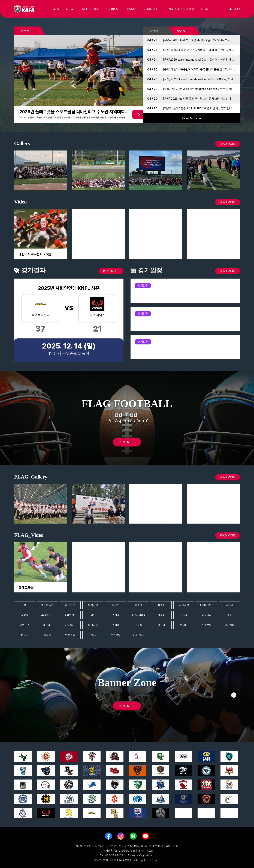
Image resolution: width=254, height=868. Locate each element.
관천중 (116, 615)
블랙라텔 (93, 605)
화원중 (184, 615)
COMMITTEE (152, 9)
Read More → (191, 118)
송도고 (47, 635)
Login (235, 9)
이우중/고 (70, 625)
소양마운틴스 (207, 605)
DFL (229, 615)
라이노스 (25, 625)
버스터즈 (47, 625)
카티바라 (207, 615)
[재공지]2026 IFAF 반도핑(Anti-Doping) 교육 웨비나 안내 (197, 40)
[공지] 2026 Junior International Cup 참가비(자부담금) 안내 (198, 79)
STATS (206, 9)
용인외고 (93, 625)
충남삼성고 (138, 635)
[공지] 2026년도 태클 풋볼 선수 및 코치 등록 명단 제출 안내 (197, 99)
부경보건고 (47, 615)
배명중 (161, 605)
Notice (181, 31)
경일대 (161, 625)
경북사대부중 (138, 615)
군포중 (138, 625)
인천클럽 (70, 635)
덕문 (93, 615)
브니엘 (229, 605)
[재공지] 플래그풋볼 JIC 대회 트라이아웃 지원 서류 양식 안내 (197, 108)
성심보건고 (70, 615)
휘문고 (116, 605)
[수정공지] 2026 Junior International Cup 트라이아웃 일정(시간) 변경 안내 (206, 89)
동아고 (25, 635)
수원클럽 (116, 635)
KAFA (55, 9)
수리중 (116, 625)
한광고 (138, 605)
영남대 (184, 625)
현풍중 (161, 615)
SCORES (112, 9)
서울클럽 (184, 605)
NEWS (71, 9)
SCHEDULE (90, 9)
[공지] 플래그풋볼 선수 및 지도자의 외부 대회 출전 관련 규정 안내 (200, 50)
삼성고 (93, 635)
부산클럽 (229, 625)
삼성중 (25, 615)
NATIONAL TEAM (182, 9)
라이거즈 (70, 605)
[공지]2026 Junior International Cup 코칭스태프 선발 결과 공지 (200, 60)
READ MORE (228, 144)
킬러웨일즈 (47, 605)
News (154, 31)
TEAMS (130, 9)
